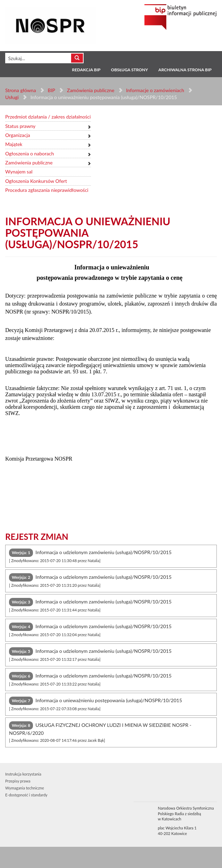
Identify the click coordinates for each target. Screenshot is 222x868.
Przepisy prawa (18, 781)
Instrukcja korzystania (23, 774)
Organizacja (18, 135)
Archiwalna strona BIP (185, 70)
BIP (52, 90)
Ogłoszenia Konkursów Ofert (36, 181)
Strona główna (21, 90)
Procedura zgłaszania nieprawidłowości (47, 190)
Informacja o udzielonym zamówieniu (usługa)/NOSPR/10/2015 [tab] (90, 556)
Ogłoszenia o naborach (29, 153)
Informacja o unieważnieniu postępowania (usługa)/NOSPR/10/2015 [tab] (96, 704)
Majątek (14, 144)
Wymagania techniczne (25, 788)
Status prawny (20, 126)
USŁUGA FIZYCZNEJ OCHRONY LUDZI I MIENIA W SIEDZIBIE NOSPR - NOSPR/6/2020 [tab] (100, 732)
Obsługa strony (130, 70)
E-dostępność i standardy (26, 795)
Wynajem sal (19, 172)
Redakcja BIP (86, 70)
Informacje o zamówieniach (155, 90)
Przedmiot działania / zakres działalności (48, 117)
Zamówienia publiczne (91, 90)
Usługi (12, 97)
